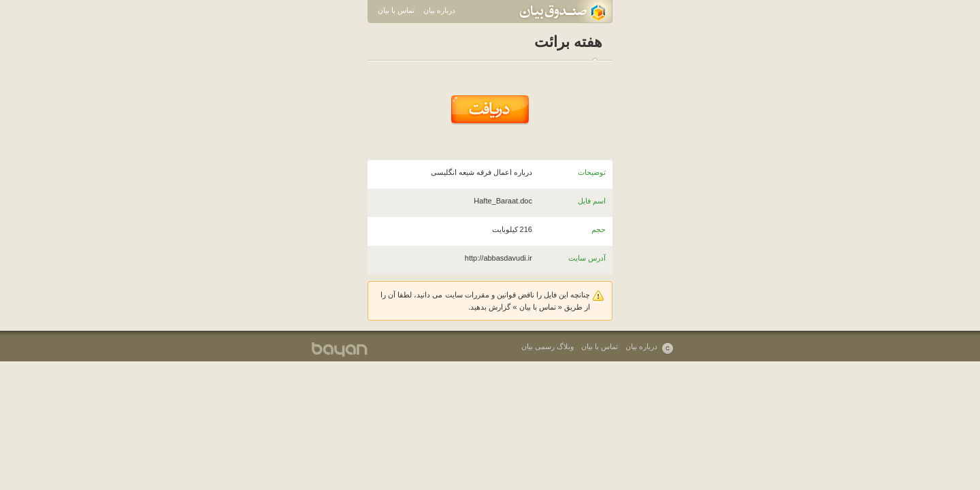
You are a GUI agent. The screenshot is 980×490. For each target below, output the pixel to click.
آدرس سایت (587, 258)
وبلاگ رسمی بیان (548, 346)
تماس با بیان (396, 10)
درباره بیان (439, 10)
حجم (599, 229)
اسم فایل (592, 201)
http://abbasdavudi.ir (499, 258)
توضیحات (592, 172)
